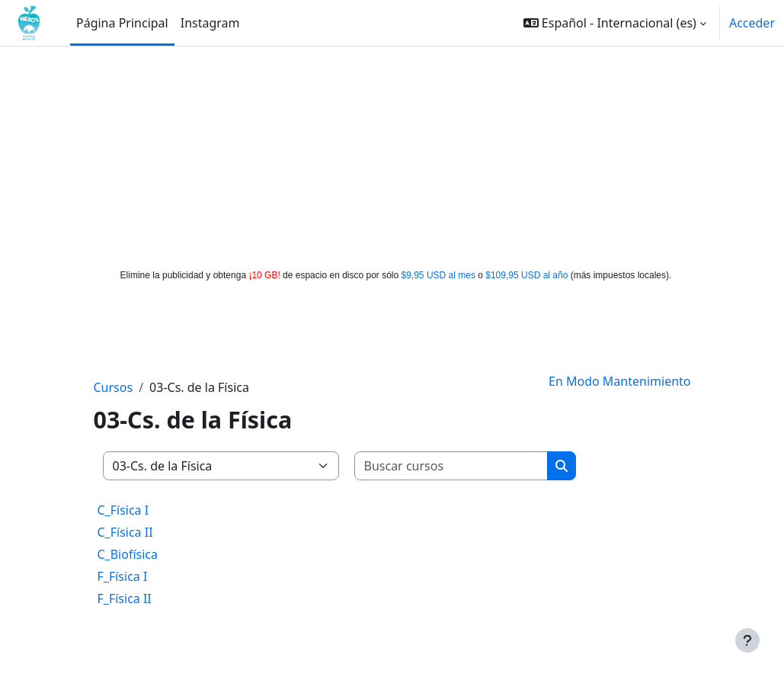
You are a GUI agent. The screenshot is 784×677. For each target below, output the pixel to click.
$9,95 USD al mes (438, 275)
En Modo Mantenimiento (619, 381)
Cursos (114, 387)
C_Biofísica (128, 554)
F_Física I (123, 576)
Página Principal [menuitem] (122, 23)
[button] (615, 23)
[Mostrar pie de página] (747, 640)
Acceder (752, 23)
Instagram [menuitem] (210, 23)
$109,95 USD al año (526, 275)
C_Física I (123, 510)
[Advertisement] (392, 154)
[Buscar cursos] (451, 466)
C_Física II (125, 532)
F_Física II (125, 598)
